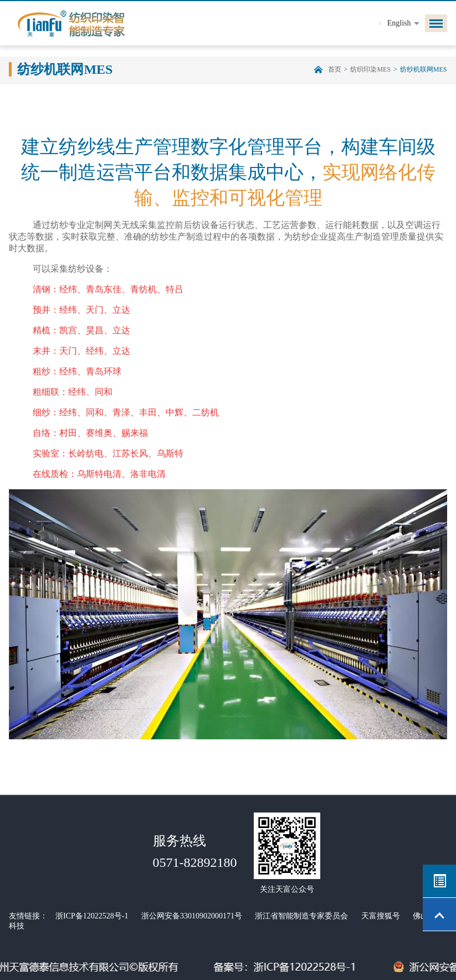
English (399, 23)
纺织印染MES (370, 69)
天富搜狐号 (381, 916)
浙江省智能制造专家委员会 (301, 916)
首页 (335, 69)
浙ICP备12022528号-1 (92, 916)
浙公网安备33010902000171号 (192, 916)
